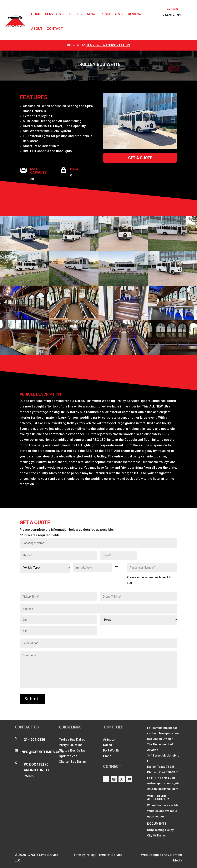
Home (36, 14)
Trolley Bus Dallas (72, 739)
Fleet (74, 14)
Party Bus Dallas (71, 745)
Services (53, 14)
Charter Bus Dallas (72, 762)
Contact (55, 29)
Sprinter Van (68, 756)
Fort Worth (111, 750)
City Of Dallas (156, 836)
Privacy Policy (84, 855)
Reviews (135, 14)
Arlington (110, 739)
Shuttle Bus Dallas (72, 750)
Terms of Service (110, 855)
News (92, 14)
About (37, 29)
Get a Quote (140, 158)
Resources (110, 14)
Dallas (108, 745)
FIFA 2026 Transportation (108, 45)
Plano (107, 756)
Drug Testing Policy (160, 830)
